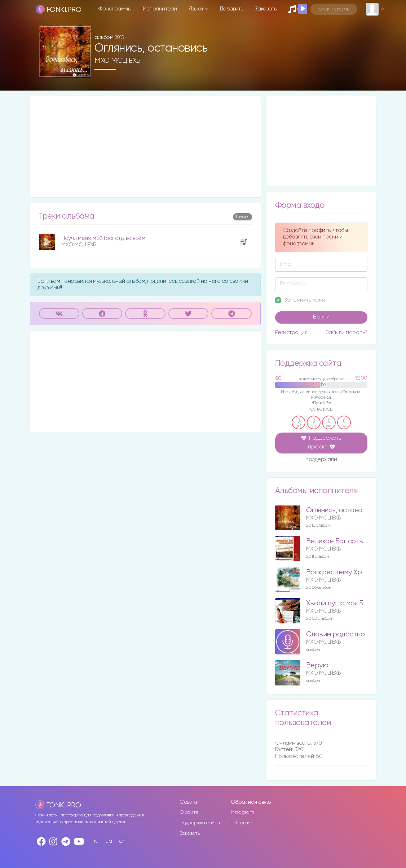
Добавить (231, 9)
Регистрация (291, 332)
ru (96, 841)
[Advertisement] (145, 147)
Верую (317, 665)
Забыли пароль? (347, 332)
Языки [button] (196, 9)
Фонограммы (115, 9)
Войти (321, 317)
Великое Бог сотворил (343, 541)
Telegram (242, 823)
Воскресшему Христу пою (349, 572)
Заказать (266, 9)
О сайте (189, 812)
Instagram (242, 812)
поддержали (321, 460)
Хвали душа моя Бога (340, 603)
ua (109, 841)
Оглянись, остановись (342, 510)
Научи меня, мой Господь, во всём (103, 238)
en (122, 841)
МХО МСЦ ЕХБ (118, 61)
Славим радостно (336, 634)
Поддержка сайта (200, 823)
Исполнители (160, 9)
